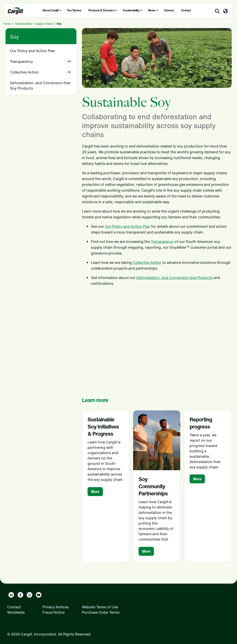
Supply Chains (44, 24)
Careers (169, 10)
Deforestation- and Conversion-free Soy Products (40, 86)
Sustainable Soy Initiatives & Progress (103, 427)
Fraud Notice (54, 612)
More (95, 492)
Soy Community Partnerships (153, 486)
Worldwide (16, 612)
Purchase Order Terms (101, 612)
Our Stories (74, 10)
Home (7, 24)
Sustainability (131, 10)
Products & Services (101, 10)
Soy (14, 37)
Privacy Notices (56, 607)
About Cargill (50, 10)
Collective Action (24, 72)
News (152, 10)
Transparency (21, 62)
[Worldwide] (226, 11)
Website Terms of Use (100, 607)
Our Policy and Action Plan (33, 51)
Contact (186, 10)
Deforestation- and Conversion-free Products (175, 278)
